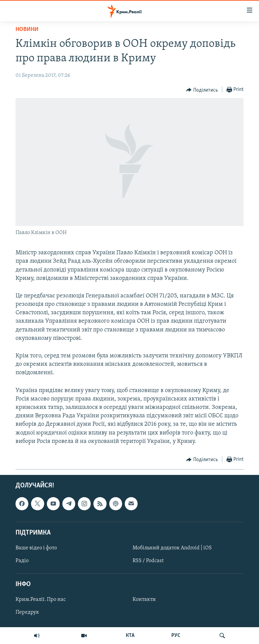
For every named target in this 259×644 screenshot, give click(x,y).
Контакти (144, 600)
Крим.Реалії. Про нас (41, 600)
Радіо (22, 561)
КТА (130, 636)
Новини (27, 29)
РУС (176, 636)
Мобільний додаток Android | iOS (172, 548)
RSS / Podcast (148, 561)
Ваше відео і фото (36, 548)
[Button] (202, 90)
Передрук (27, 612)
